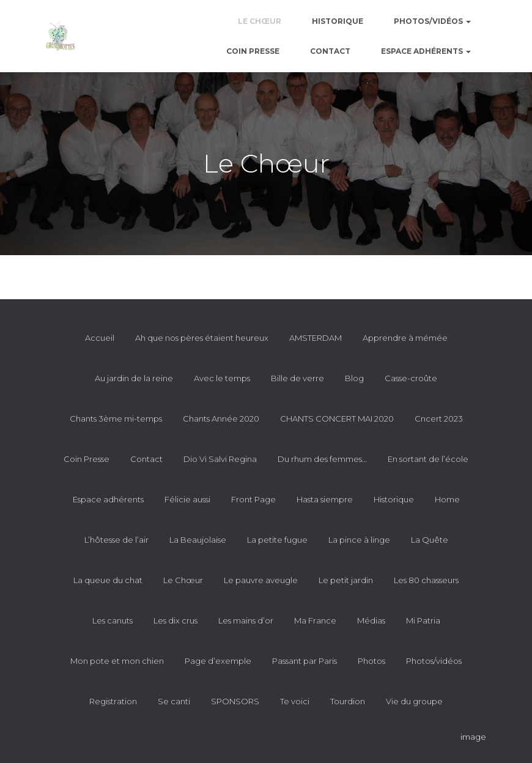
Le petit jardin (346, 580)
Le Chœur (260, 21)
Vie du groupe (414, 701)
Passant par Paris (305, 661)
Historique (338, 21)
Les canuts (113, 620)
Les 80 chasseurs (426, 580)
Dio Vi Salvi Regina (220, 459)
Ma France (315, 620)
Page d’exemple (218, 661)
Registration (113, 701)
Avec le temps (222, 378)
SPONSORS (235, 701)
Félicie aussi (187, 499)
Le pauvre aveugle (261, 580)
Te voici (295, 701)
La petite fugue (277, 540)
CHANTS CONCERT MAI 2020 (337, 419)
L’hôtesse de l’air (116, 540)
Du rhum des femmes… (322, 459)
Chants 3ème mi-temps (116, 419)
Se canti (174, 701)
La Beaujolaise (198, 540)
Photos (371, 661)
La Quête (430, 540)
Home (447, 499)
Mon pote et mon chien (117, 661)
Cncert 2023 (439, 419)
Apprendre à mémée (405, 338)
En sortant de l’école (428, 459)
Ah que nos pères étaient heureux (202, 338)
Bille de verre (297, 378)
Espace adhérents (426, 51)
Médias (371, 620)
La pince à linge (359, 540)
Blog (354, 378)
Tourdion (348, 701)
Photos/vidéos (432, 21)
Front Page (253, 499)
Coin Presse (253, 51)
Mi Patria (423, 620)
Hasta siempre (325, 499)
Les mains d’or (246, 620)
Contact (330, 51)
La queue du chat (108, 580)
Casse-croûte (411, 378)
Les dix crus (175, 620)
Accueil (100, 338)
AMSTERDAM (316, 338)
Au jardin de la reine (134, 378)
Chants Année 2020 (221, 419)
